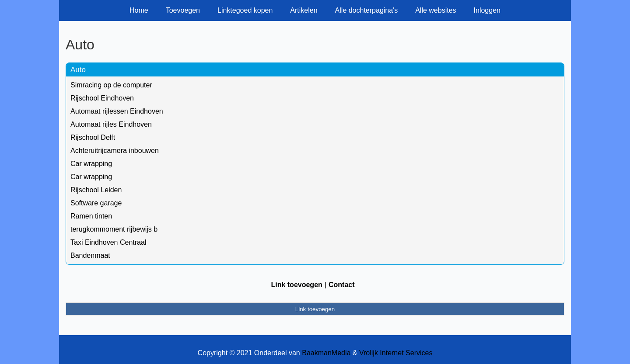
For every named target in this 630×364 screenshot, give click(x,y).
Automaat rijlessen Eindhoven (117, 111)
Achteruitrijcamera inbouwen (115, 151)
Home (139, 10)
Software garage (96, 203)
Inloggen (487, 10)
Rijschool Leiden (96, 190)
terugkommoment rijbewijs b (114, 229)
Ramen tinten (91, 216)
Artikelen (304, 10)
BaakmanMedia (326, 353)
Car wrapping (91, 164)
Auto (78, 70)
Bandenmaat (90, 255)
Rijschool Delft (93, 137)
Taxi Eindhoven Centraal (108, 242)
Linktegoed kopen (245, 10)
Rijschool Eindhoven (102, 98)
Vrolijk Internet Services (396, 353)
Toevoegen (183, 10)
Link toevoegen (296, 285)
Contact (342, 285)
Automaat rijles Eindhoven (111, 124)
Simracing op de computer (111, 85)
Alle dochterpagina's (367, 10)
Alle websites (436, 10)
